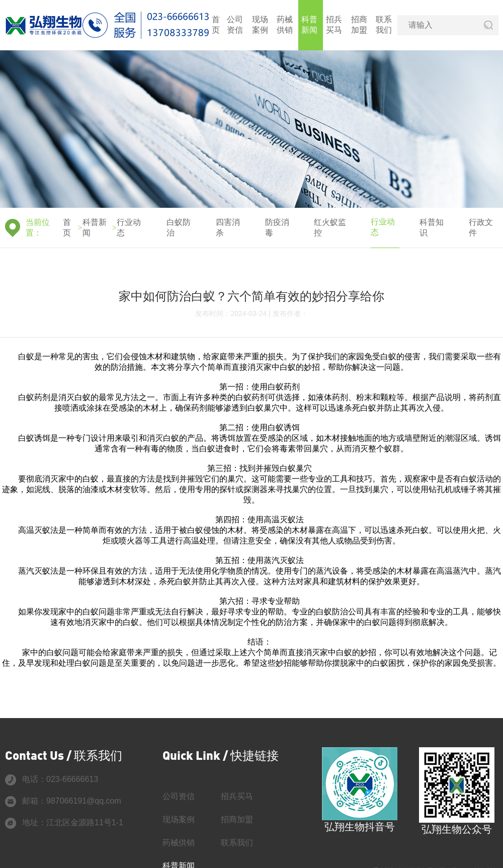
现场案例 (260, 25)
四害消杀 (228, 227)
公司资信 (235, 25)
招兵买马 (334, 25)
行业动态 (129, 227)
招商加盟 (359, 25)
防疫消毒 (277, 227)
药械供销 (285, 25)
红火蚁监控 (330, 227)
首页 (216, 25)
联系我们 (384, 25)
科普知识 (432, 227)
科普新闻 (309, 25)
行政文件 (481, 227)
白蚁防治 (179, 227)
